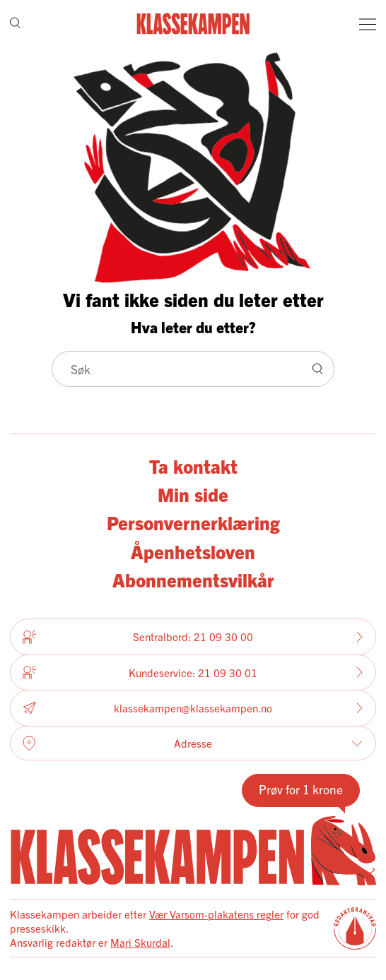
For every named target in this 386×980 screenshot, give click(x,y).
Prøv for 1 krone (301, 789)
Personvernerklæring (193, 522)
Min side (193, 494)
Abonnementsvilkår (193, 579)
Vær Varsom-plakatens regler (216, 914)
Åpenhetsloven (193, 551)
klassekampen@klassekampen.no (193, 709)
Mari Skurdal (140, 942)
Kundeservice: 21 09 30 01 (193, 672)
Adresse (193, 743)
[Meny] (368, 24)
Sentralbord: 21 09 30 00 (193, 637)
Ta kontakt (193, 466)
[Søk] (15, 24)
